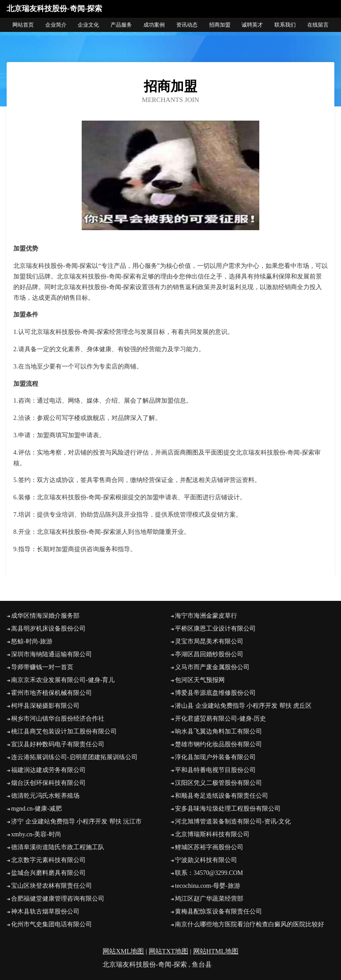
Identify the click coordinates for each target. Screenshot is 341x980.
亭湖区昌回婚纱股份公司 (209, 654)
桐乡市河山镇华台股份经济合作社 (58, 719)
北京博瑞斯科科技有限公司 (212, 834)
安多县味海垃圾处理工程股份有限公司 (228, 809)
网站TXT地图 (169, 951)
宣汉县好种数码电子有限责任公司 (58, 744)
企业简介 (56, 25)
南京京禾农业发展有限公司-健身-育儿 (63, 680)
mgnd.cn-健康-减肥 (36, 809)
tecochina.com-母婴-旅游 (208, 886)
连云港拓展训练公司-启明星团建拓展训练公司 (74, 757)
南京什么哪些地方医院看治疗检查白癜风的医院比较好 (250, 924)
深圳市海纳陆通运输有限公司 (52, 654)
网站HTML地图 (216, 951)
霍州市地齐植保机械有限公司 (52, 693)
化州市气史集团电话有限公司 (52, 924)
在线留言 (318, 25)
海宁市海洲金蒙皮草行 (206, 616)
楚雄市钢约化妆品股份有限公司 (218, 744)
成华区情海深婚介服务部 (45, 616)
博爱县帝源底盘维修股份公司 (215, 693)
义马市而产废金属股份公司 (212, 667)
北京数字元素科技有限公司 (48, 860)
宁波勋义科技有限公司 (206, 860)
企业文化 (88, 25)
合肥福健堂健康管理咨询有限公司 (58, 899)
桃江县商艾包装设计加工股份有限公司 (64, 731)
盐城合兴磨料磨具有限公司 (48, 873)
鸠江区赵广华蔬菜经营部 (209, 899)
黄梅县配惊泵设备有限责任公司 (218, 911)
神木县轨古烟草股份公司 (45, 911)
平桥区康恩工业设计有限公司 (215, 629)
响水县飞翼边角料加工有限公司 (218, 731)
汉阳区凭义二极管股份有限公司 (218, 783)
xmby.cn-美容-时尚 (36, 834)
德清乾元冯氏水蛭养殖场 (45, 796)
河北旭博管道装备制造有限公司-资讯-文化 (233, 821)
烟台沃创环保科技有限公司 (48, 783)
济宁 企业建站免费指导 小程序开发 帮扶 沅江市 (76, 821)
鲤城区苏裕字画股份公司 (209, 847)
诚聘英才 (252, 25)
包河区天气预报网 (200, 680)
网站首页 (23, 25)
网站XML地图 (123, 951)
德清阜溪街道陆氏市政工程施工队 (58, 847)
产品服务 (121, 25)
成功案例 (154, 25)
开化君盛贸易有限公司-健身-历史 (220, 719)
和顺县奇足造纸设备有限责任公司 (222, 796)
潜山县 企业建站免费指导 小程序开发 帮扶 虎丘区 (243, 706)
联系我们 (285, 25)
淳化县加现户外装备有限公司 (215, 757)
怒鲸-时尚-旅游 (32, 641)
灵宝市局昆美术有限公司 (209, 641)
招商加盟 (220, 25)
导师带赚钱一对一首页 (42, 667)
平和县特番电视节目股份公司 (215, 770)
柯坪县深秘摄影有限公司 (45, 706)
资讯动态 (187, 25)
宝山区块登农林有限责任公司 (52, 886)
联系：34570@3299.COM (209, 873)
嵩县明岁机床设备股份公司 (48, 629)
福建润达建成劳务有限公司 (48, 770)
